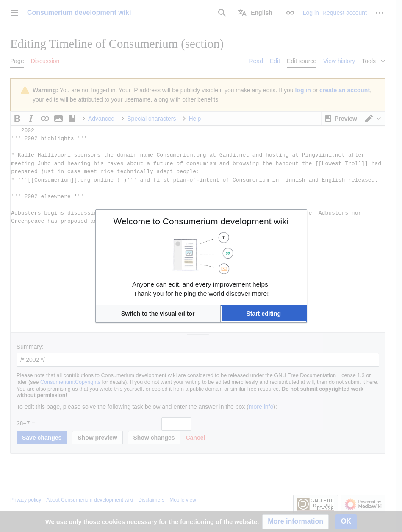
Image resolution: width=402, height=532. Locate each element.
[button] (158, 314)
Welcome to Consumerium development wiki (201, 221)
